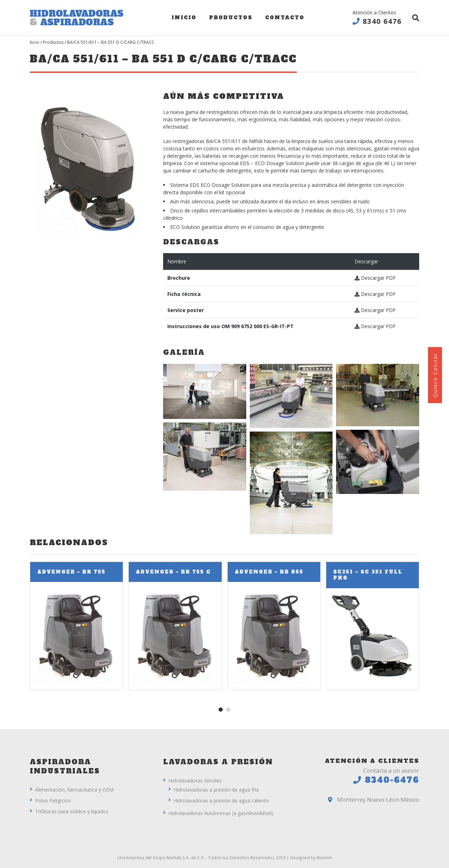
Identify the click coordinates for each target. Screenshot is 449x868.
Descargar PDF (375, 278)
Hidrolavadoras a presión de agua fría (216, 790)
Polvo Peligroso (53, 801)
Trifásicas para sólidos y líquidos (72, 811)
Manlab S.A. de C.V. (186, 857)
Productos (231, 18)
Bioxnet (324, 857)
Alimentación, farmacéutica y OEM (74, 790)
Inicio (184, 18)
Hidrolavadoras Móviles (195, 781)
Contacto (285, 18)
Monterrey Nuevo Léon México (374, 800)
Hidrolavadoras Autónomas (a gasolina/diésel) (221, 813)
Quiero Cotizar (435, 375)
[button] (221, 710)
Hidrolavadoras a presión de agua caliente (221, 801)
